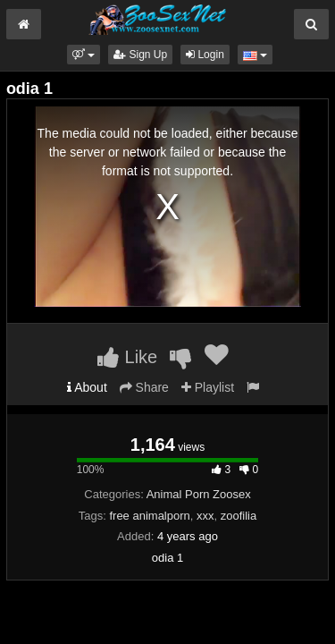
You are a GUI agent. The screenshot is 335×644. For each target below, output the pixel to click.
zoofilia (239, 516)
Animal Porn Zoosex (199, 494)
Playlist (208, 387)
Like (127, 357)
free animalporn (149, 516)
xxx (205, 516)
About (87, 387)
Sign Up (140, 55)
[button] (84, 55)
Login (205, 55)
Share (144, 387)
